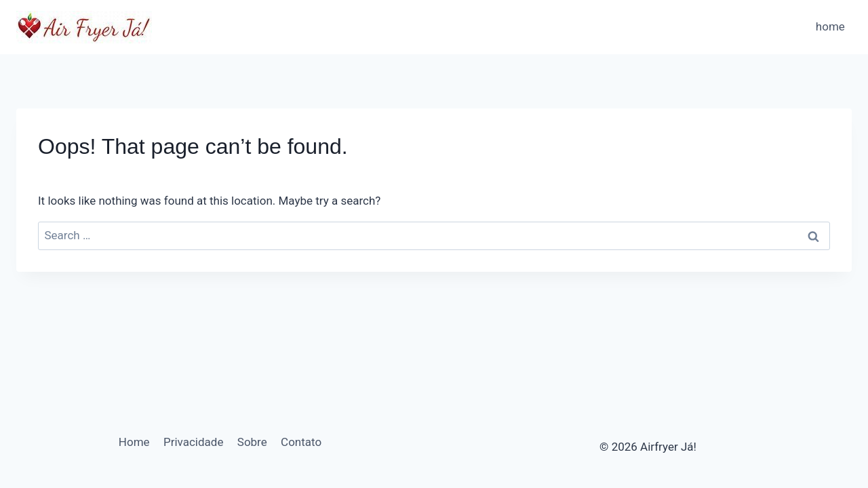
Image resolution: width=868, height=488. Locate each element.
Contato (301, 442)
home (830, 26)
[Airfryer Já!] (84, 27)
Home (134, 442)
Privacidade (193, 442)
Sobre (252, 442)
